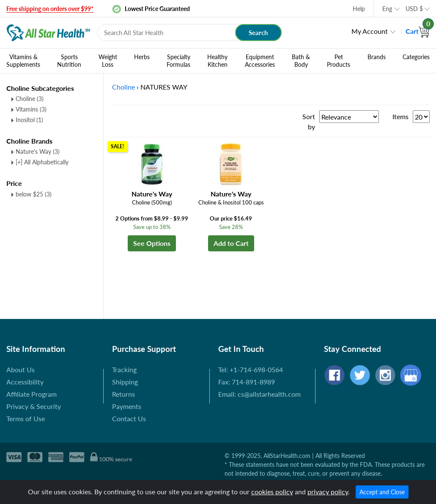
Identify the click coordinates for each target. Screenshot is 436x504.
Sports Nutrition (69, 61)
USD (414, 9)
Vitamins (31, 109)
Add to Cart (231, 243)
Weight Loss (108, 61)
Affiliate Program (32, 394)
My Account (370, 31)
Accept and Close (382, 492)
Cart (418, 31)
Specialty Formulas (178, 61)
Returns (123, 394)
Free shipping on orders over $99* (50, 9)
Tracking (124, 369)
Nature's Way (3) (38, 151)
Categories (416, 57)
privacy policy (328, 492)
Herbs (142, 57)
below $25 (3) (34, 194)
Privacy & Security (34, 406)
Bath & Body (301, 61)
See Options (152, 243)
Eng (387, 9)
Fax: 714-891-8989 (247, 382)
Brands (377, 57)
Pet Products (339, 61)
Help (359, 9)
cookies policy (272, 492)
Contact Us (129, 418)
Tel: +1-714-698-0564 (251, 369)
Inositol (29, 120)
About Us (21, 369)
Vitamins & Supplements (23, 61)
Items (400, 116)
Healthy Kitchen (217, 61)
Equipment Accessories (260, 61)
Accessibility (25, 382)
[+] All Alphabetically (42, 162)
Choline (30, 99)
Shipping (125, 382)
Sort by (309, 121)
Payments (127, 406)
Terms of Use (26, 418)
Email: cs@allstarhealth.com (259, 394)
